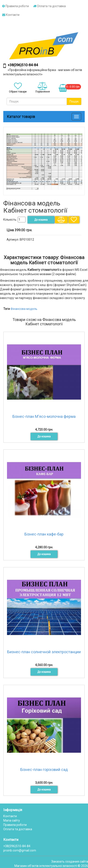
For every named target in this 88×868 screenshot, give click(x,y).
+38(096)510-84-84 (23, 65)
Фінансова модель (24, 309)
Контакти (11, 15)
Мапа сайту (12, 820)
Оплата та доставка (49, 6)
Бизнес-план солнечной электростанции (44, 652)
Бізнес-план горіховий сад (44, 770)
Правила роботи (16, 6)
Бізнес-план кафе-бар (44, 534)
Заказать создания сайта (70, 861)
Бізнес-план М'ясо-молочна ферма (44, 416)
